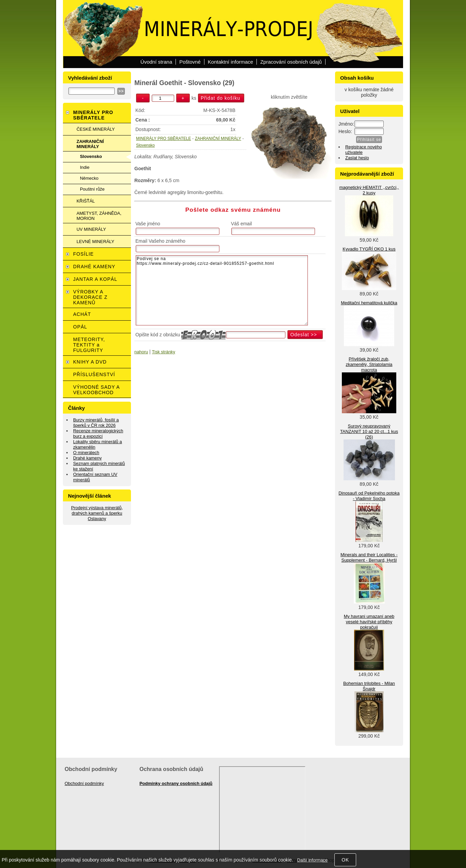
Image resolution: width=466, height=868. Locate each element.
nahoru (141, 352)
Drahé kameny (87, 458)
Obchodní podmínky (84, 783)
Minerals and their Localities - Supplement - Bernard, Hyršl (369, 557)
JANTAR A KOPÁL (95, 279)
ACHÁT (82, 314)
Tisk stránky (164, 352)
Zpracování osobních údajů (291, 62)
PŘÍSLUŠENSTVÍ (94, 374)
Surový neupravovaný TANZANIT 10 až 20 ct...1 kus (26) (369, 431)
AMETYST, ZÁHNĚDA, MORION (99, 216)
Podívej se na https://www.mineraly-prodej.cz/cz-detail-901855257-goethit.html (222, 290)
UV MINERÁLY (91, 229)
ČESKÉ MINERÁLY (96, 129)
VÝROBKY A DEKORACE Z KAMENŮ (90, 297)
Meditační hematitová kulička (369, 303)
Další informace (312, 860)
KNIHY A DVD (90, 362)
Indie (85, 167)
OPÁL (80, 327)
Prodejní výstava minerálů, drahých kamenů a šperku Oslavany (97, 513)
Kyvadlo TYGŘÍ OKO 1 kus (369, 249)
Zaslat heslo (357, 158)
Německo (89, 178)
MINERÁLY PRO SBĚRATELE (163, 139)
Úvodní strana (156, 62)
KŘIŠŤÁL (86, 201)
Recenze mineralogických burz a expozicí (98, 433)
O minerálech (86, 453)
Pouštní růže (92, 189)
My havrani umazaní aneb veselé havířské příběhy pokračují (369, 622)
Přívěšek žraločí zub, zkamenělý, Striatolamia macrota (369, 364)
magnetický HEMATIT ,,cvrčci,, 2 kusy (369, 190)
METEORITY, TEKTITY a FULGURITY (89, 345)
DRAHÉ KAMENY (94, 267)
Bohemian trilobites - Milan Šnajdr (369, 686)
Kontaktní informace (230, 62)
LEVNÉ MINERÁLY (95, 242)
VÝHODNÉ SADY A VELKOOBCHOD (96, 390)
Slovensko (145, 145)
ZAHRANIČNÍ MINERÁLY (218, 139)
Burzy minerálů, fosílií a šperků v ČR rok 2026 (96, 423)
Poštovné (190, 62)
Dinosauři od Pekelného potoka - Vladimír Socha (369, 496)
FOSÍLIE (84, 254)
